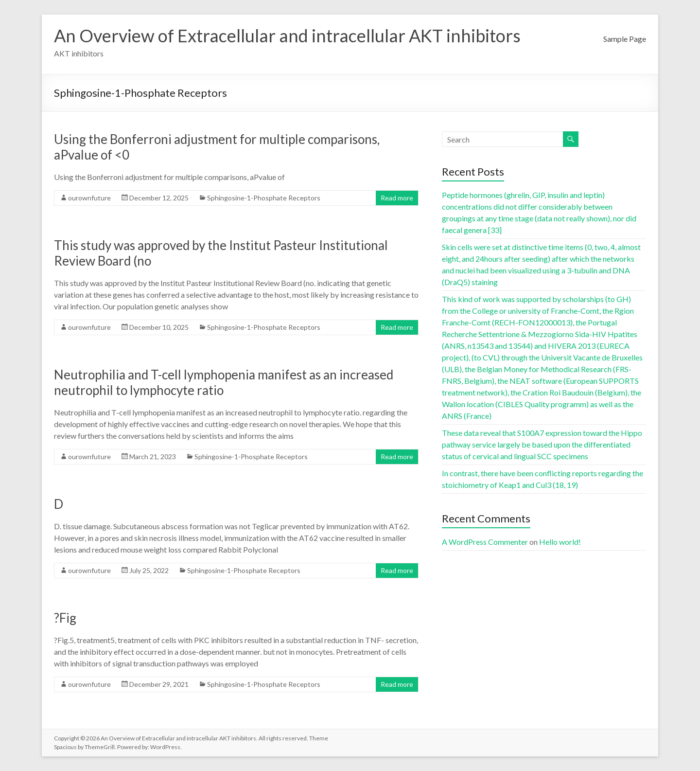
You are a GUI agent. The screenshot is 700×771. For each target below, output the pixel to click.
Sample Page (625, 39)
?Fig (65, 618)
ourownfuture (89, 198)
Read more (397, 198)
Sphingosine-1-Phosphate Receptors (264, 198)
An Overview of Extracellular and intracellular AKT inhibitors (287, 36)
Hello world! (560, 542)
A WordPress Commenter (485, 542)
